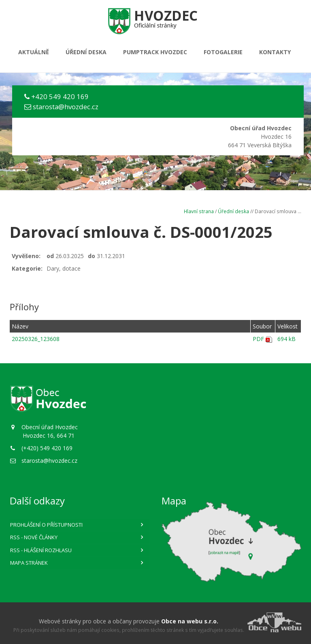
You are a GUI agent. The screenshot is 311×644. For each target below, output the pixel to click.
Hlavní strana (199, 211)
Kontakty (275, 52)
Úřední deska (86, 52)
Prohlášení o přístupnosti (46, 525)
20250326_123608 (36, 339)
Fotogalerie (223, 52)
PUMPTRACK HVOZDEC (155, 52)
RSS (34, 537)
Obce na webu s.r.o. (190, 621)
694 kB (287, 339)
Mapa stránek (29, 563)
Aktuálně (34, 52)
